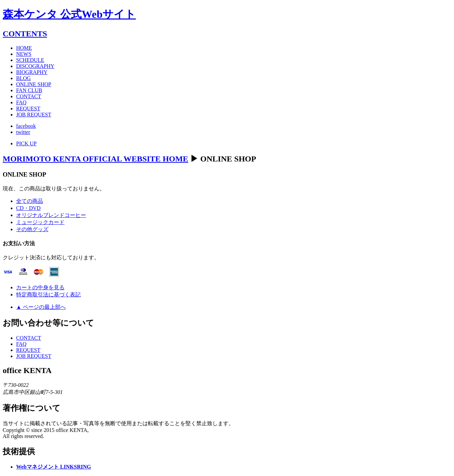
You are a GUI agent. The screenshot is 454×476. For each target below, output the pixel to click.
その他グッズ (32, 229)
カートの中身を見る (40, 287)
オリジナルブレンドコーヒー (51, 215)
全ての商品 (30, 201)
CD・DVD (28, 208)
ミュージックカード (40, 222)
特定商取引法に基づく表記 (48, 295)
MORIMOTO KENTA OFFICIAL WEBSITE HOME (95, 159)
